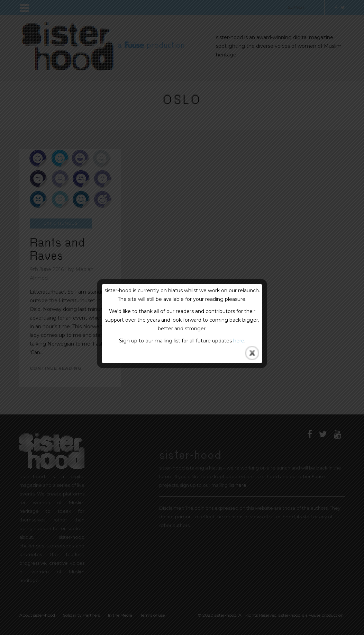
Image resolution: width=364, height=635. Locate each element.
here (239, 341)
